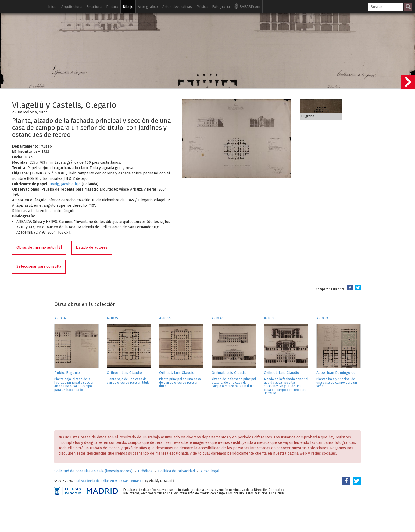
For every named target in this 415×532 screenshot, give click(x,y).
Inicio (52, 7)
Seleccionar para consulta (39, 267)
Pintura (112, 7)
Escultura (94, 7)
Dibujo (128, 7)
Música (202, 7)
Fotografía (221, 7)
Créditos (145, 471)
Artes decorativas (177, 7)
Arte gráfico (148, 7)
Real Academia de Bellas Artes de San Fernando (109, 481)
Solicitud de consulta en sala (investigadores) (93, 471)
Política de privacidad (176, 471)
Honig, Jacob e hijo (65, 184)
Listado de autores (92, 247)
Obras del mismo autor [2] (39, 247)
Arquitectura (71, 7)
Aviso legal (210, 471)
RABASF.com (247, 6)
